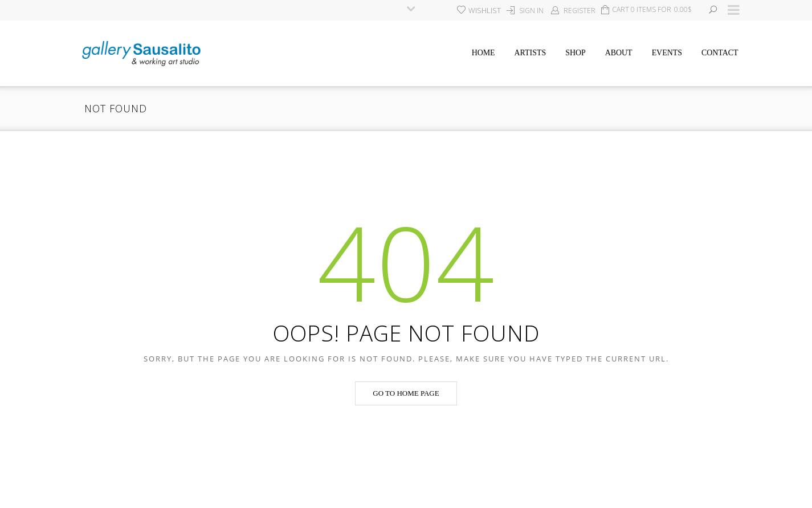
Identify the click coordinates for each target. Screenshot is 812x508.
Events (667, 53)
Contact (720, 53)
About (619, 53)
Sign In (531, 11)
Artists (531, 53)
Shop (576, 53)
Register (580, 11)
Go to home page (406, 393)
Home (483, 53)
